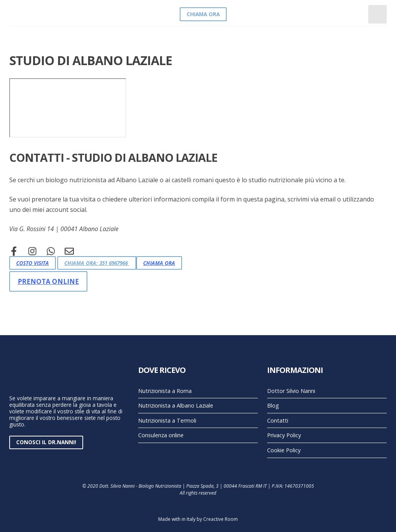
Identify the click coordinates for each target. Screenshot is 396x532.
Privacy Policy (284, 435)
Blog (273, 405)
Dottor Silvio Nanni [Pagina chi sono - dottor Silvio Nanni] (291, 391)
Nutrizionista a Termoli (167, 420)
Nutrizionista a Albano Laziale (176, 405)
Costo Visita (33, 263)
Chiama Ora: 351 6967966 (97, 263)
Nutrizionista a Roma (165, 391)
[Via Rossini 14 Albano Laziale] (68, 108)
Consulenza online (161, 435)
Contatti (278, 420)
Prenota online (48, 281)
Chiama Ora (203, 14)
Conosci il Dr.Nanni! (46, 442)
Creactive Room (221, 519)
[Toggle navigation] (378, 14)
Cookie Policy (284, 450)
